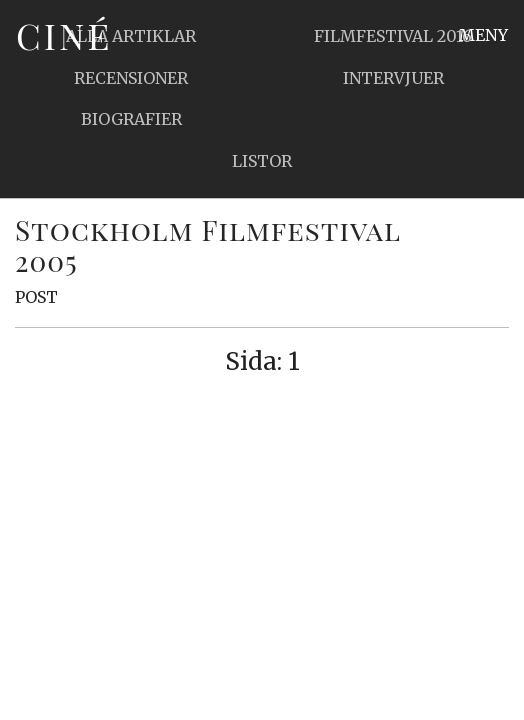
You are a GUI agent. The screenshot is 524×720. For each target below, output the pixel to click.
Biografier (131, 119)
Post (36, 297)
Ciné (64, 35)
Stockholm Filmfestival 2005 (207, 245)
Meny (483, 35)
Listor (262, 161)
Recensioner (131, 78)
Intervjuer (393, 78)
